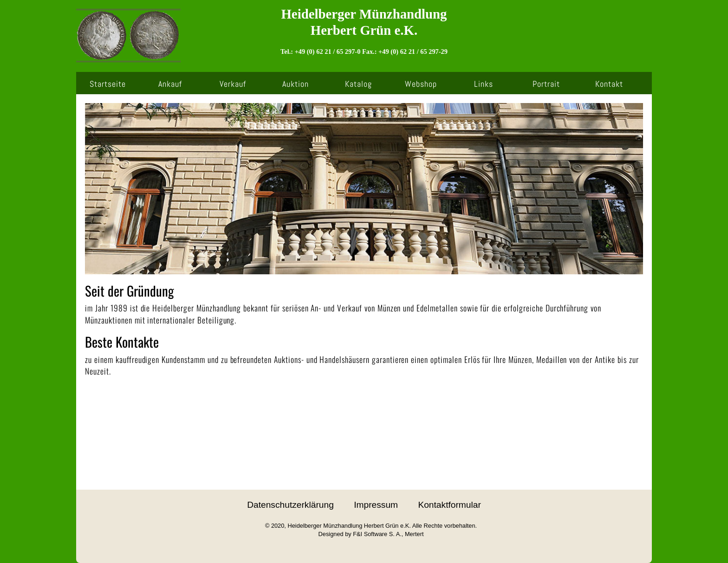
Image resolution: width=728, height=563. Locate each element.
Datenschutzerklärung (290, 505)
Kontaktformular (449, 505)
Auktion (296, 84)
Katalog (358, 84)
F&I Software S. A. (377, 534)
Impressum (376, 505)
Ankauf (170, 84)
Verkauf (233, 84)
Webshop (421, 84)
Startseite (108, 84)
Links (484, 84)
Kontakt (609, 84)
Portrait (546, 84)
